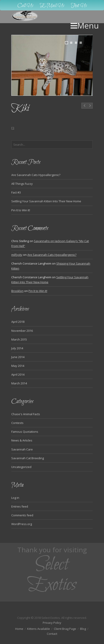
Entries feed (20, 506)
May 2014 (18, 366)
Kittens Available (39, 629)
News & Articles (22, 440)
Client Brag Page (65, 629)
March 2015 (19, 339)
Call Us (25, 6)
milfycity (17, 255)
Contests (17, 423)
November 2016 (22, 331)
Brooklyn (17, 291)
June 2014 (18, 357)
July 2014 (17, 348)
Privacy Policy (52, 623)
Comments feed (22, 515)
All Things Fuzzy (22, 184)
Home (19, 629)
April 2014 (18, 374)
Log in (15, 498)
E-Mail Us (52, 6)
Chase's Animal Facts (26, 414)
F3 (13, 128)
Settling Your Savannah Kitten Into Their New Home (46, 201)
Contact (52, 634)
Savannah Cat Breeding (28, 458)
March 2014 (19, 383)
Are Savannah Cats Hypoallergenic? (36, 175)
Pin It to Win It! (21, 210)
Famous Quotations (25, 432)
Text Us (79, 6)
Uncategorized (21, 467)
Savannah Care (22, 449)
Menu (85, 26)
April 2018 (18, 322)
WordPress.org (22, 524)
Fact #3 (16, 192)
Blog (83, 629)
